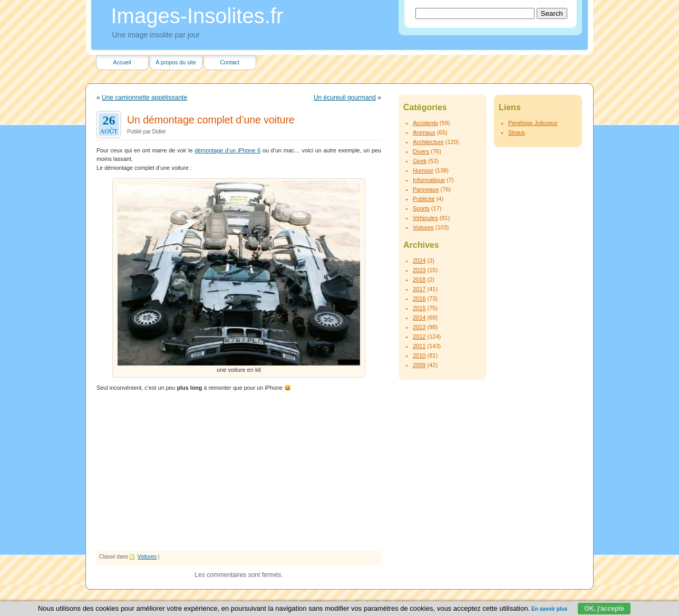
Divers (421, 151)
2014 (419, 317)
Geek (420, 161)
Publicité (424, 199)
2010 (419, 355)
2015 (419, 308)
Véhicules (425, 218)
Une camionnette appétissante (144, 98)
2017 (419, 289)
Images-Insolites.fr (197, 16)
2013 (419, 327)
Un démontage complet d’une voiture (211, 120)
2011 (419, 346)
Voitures (147, 557)
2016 (419, 299)
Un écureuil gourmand (345, 98)
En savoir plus (549, 609)
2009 (419, 365)
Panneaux (426, 189)
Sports (421, 208)
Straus (517, 132)
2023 (419, 270)
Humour (423, 170)
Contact (230, 62)
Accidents (425, 123)
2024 (419, 261)
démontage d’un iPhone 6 (227, 150)
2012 (419, 336)
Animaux (424, 132)
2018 (419, 280)
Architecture (428, 142)
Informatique (429, 180)
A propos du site (176, 62)
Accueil (122, 62)
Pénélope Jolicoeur (533, 123)
